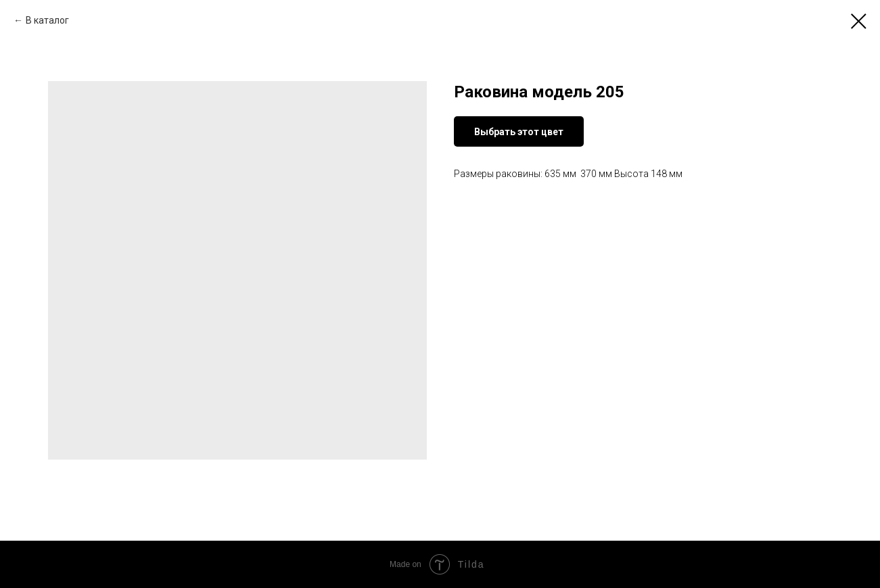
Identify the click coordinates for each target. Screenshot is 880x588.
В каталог (47, 20)
